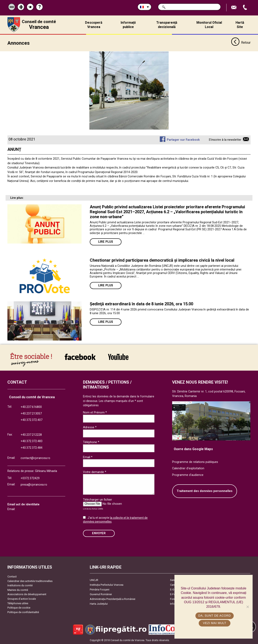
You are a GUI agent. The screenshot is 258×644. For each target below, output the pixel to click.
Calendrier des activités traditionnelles (30, 581)
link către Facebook (80, 357)
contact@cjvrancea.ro (35, 458)
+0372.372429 (30, 478)
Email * (88, 457)
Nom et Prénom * (95, 412)
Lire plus (106, 242)
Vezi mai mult (214, 623)
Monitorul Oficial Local (209, 25)
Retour (241, 43)
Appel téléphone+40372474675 (245, 8)
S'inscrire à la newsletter (225, 140)
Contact (12, 577)
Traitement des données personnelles (205, 491)
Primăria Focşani (100, 590)
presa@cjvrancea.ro (34, 485)
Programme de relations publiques (195, 462)
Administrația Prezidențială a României (113, 599)
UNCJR (94, 580)
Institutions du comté (20, 585)
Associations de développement (27, 594)
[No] (247, 607)
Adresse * (90, 427)
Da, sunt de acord (215, 616)
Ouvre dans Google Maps (193, 449)
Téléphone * (91, 442)
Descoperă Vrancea (94, 25)
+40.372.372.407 (32, 420)
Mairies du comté (18, 590)
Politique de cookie (19, 608)
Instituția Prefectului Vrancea (107, 585)
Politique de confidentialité (23, 612)
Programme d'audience (188, 475)
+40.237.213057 (31, 414)
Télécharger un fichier (97, 500)
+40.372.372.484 (32, 448)
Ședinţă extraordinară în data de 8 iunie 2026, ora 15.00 (141, 304)
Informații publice (128, 25)
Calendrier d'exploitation (188, 468)
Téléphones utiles (18, 603)
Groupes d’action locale (22, 599)
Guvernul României (101, 594)
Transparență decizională (167, 25)
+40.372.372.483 (32, 441)
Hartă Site (240, 25)
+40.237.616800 (31, 407)
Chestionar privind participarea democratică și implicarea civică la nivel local (162, 260)
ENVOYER (99, 533)
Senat (173, 580)
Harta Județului (99, 604)
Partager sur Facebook (183, 140)
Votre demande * (95, 472)
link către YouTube (118, 357)
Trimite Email (234, 8)
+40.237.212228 (31, 435)
